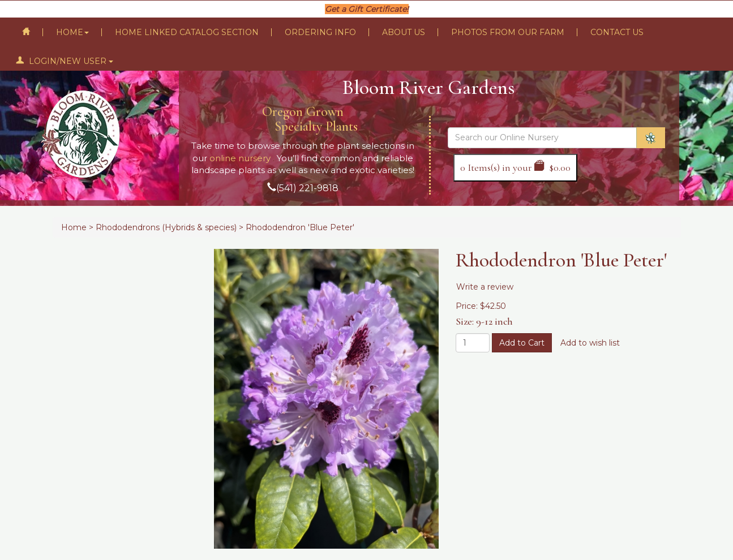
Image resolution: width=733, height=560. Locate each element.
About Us (404, 32)
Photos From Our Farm (508, 32)
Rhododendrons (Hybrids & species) (166, 227)
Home (72, 32)
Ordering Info (320, 32)
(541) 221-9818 (307, 188)
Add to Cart (522, 343)
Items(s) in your (515, 167)
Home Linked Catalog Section (187, 32)
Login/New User (65, 61)
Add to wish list (590, 343)
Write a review (485, 287)
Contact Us (617, 32)
